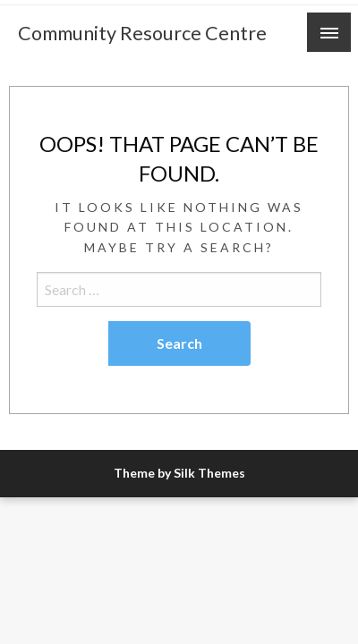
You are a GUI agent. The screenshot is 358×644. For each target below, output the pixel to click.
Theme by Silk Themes (179, 473)
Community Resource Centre (142, 33)
